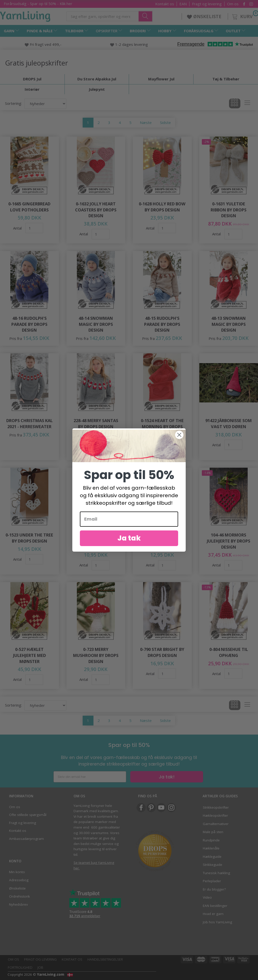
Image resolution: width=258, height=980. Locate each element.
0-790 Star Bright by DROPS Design (162, 652)
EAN (183, 4)
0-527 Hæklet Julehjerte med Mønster (29, 655)
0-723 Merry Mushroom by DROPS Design (96, 655)
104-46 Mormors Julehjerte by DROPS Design (229, 541)
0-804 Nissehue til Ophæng (229, 652)
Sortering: (13, 103)
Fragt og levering (207, 4)
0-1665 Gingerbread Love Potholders (29, 207)
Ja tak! (167, 777)
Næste (146, 122)
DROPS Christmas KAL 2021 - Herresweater (29, 423)
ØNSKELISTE (205, 16)
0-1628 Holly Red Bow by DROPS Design (162, 207)
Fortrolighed (20, 967)
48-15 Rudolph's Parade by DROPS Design (162, 324)
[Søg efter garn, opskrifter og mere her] (146, 16)
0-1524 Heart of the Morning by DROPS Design (162, 426)
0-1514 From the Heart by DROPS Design (96, 541)
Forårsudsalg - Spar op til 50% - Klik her (38, 4)
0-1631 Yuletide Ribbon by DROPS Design (229, 210)
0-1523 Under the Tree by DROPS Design (29, 538)
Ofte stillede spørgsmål (28, 815)
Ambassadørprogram (26, 839)
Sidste (165, 122)
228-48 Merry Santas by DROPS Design (96, 423)
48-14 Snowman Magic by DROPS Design (96, 324)
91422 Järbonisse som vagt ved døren (229, 423)
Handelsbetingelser (105, 959)
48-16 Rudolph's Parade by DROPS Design (29, 324)
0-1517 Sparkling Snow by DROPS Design (162, 541)
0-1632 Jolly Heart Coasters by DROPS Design (96, 210)
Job (40, 967)
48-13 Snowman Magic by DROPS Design (229, 324)
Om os (233, 4)
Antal (18, 228)
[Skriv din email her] (90, 777)
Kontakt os (165, 4)
